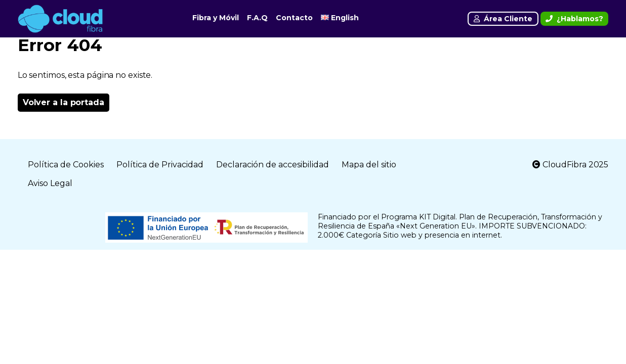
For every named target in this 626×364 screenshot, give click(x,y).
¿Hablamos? (574, 19)
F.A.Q (257, 18)
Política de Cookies (66, 165)
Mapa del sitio (369, 165)
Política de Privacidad (160, 165)
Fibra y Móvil (216, 18)
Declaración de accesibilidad (273, 165)
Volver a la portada (64, 102)
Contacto (294, 18)
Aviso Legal (50, 183)
